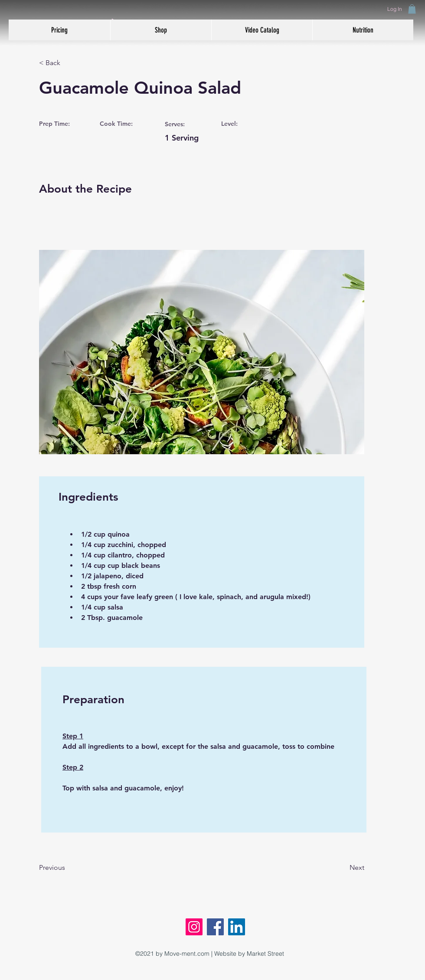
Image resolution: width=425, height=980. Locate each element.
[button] (412, 9)
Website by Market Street (249, 954)
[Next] (343, 868)
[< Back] (67, 63)
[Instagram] (194, 927)
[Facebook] (215, 927)
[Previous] (67, 868)
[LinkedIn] (237, 927)
